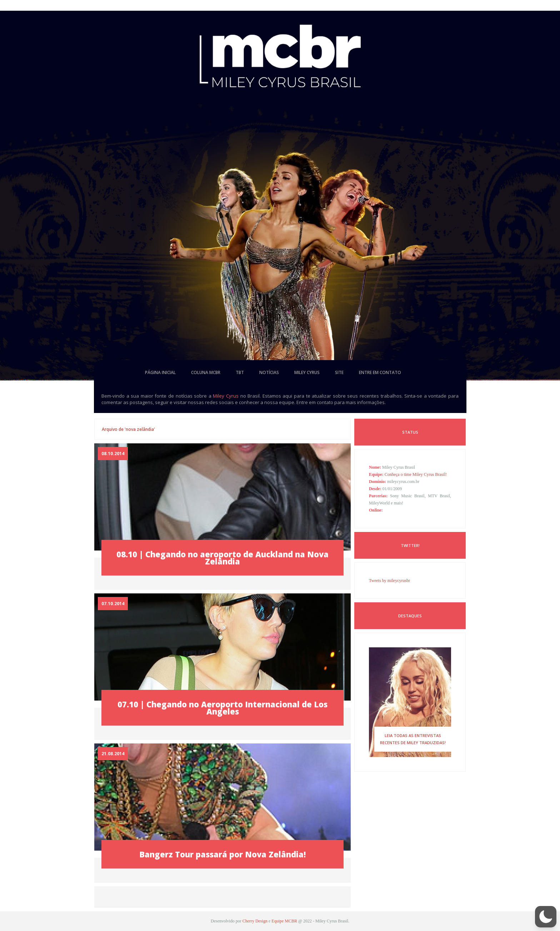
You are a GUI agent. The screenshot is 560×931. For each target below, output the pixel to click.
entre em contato (380, 372)
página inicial (160, 372)
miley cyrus (307, 372)
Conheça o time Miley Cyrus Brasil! (416, 474)
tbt (240, 372)
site (339, 372)
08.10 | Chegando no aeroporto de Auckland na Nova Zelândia (222, 558)
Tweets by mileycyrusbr (389, 581)
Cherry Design (255, 921)
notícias (269, 372)
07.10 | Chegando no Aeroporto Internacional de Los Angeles (222, 708)
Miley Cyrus (226, 396)
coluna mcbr (206, 372)
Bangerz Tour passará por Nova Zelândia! (222, 854)
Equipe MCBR (284, 921)
